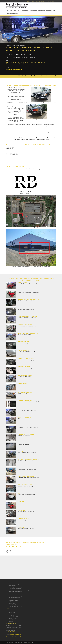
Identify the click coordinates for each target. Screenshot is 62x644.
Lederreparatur (12, 602)
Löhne (40, 77)
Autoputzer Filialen (30, 1)
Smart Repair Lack (13, 605)
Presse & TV (51, 1)
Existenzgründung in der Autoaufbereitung (19, 590)
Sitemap (11, 621)
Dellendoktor (12, 603)
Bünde (35, 77)
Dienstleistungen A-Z (41, 1)
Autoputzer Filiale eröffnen (15, 589)
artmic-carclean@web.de (15, 158)
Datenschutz (12, 612)
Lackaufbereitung (51, 10)
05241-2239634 (12, 632)
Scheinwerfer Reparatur (14, 598)
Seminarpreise (12, 586)
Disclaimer (11, 614)
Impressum (12, 611)
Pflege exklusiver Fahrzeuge (15, 596)
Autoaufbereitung (25, 10)
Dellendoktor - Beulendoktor (38, 10)
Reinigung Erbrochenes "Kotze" (16, 606)
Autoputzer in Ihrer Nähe (13, 10)
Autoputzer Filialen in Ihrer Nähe (14, 637)
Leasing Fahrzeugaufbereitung (16, 599)
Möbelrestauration (13, 601)
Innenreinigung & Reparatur (15, 617)
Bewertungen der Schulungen (16, 587)
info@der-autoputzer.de (15, 635)
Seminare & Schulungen (12, 14)
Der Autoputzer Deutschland (31, 76)
